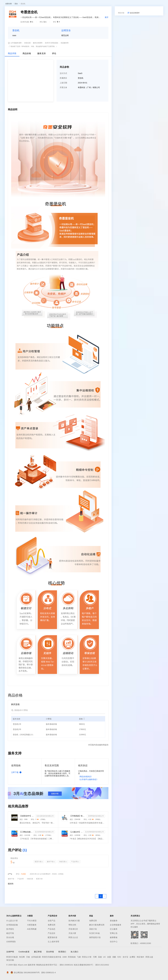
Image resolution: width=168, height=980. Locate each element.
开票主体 (63, 115)
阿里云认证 (73, 965)
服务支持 (41, 81)
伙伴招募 (71, 19)
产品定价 (52, 960)
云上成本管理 (53, 969)
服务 (77, 4)
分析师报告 (11, 969)
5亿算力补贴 (95, 960)
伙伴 (71, 4)
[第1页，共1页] (101, 923)
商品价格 (27, 81)
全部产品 (52, 948)
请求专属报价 (152, 93)
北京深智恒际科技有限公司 (44, 859)
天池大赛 (72, 960)
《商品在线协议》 (85, 804)
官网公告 (114, 960)
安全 (16, 31)
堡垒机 (23, 31)
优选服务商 (65, 70)
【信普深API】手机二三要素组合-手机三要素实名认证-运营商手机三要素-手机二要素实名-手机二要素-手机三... (27, 843)
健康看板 (114, 965)
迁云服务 (114, 956)
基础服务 (114, 948)
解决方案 (42, 4)
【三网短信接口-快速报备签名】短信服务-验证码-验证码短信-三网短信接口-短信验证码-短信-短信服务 (26, 859)
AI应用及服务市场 (27, 19)
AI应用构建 (32, 956)
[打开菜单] (4, 4)
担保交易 (27, 70)
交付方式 (63, 101)
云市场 (64, 4)
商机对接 (121, 40)
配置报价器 (53, 965)
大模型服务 (32, 952)
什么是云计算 (12, 948)
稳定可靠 (10, 960)
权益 (50, 4)
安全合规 (10, 965)
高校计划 (93, 956)
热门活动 (61, 19)
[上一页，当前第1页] (97, 923)
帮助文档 (72, 952)
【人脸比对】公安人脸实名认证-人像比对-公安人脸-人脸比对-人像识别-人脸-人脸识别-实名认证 (76, 859)
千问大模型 (32, 948)
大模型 (27, 4)
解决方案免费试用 (97, 952)
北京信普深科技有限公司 (45, 843)
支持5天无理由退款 (52, 70)
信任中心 (114, 969)
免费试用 (52, 952)
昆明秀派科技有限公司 (96, 843)
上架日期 (63, 110)
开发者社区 (73, 956)
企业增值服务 (116, 952)
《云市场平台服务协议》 (88, 807)
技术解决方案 (74, 948)
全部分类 (9, 31)
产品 (34, 4)
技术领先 (10, 956)
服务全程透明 (38, 70)
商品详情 (12, 81)
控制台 (146, 4)
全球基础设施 (12, 952)
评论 (54, 81)
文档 (135, 4)
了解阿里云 (86, 4)
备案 (140, 4)
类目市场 (40, 19)
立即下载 (17, 800)
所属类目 (63, 105)
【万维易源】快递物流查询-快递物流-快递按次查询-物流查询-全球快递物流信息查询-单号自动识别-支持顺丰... (78, 843)
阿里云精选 (51, 19)
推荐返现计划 (95, 965)
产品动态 (52, 956)
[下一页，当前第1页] (104, 923)
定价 (57, 4)
